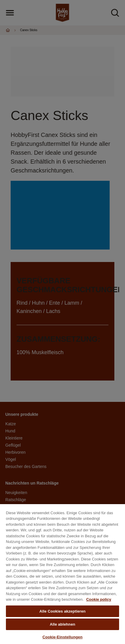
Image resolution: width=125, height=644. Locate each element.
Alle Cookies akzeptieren (62, 611)
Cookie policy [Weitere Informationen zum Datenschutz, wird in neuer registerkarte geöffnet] (99, 599)
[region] (62, 574)
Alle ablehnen (62, 624)
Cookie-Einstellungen (63, 637)
